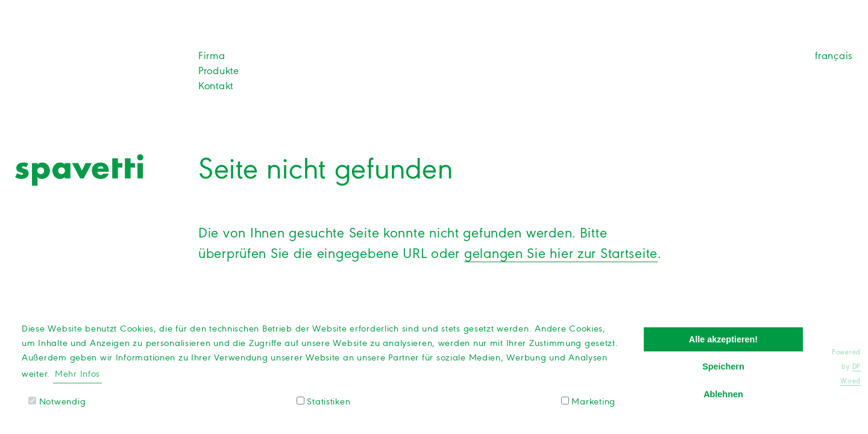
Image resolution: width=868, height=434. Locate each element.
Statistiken (324, 401)
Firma (212, 55)
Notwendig (57, 401)
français (834, 55)
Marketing (588, 401)
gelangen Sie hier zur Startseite (561, 253)
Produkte (219, 71)
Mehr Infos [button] (77, 374)
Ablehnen (723, 394)
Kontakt (216, 86)
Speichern (723, 366)
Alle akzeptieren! (723, 339)
